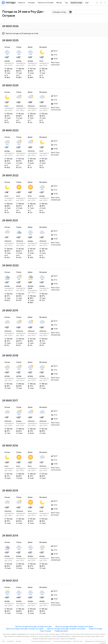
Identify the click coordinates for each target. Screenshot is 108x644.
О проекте (103, 643)
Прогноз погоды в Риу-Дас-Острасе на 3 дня (33, 626)
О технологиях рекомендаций (62, 641)
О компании (10, 641)
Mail (3, 641)
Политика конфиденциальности (41, 641)
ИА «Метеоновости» (100, 641)
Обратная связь (78, 641)
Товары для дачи (61, 631)
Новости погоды (96, 629)
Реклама (19, 641)
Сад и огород (45, 631)
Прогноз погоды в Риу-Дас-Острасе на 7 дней (25, 629)
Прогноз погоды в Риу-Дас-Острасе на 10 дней (66, 629)
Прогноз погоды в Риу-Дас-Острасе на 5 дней (74, 626)
